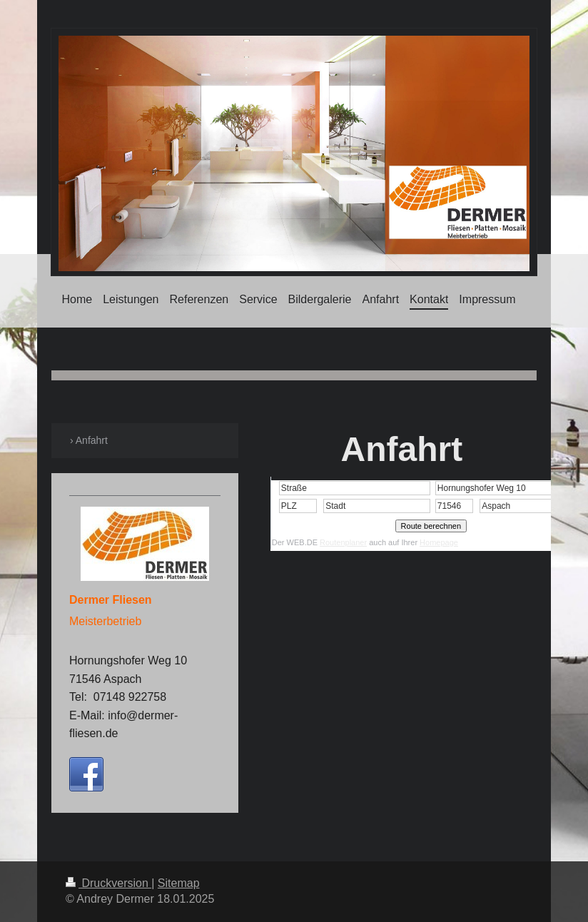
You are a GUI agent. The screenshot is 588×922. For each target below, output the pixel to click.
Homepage (439, 542)
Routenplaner (343, 542)
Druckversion (108, 883)
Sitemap (179, 883)
